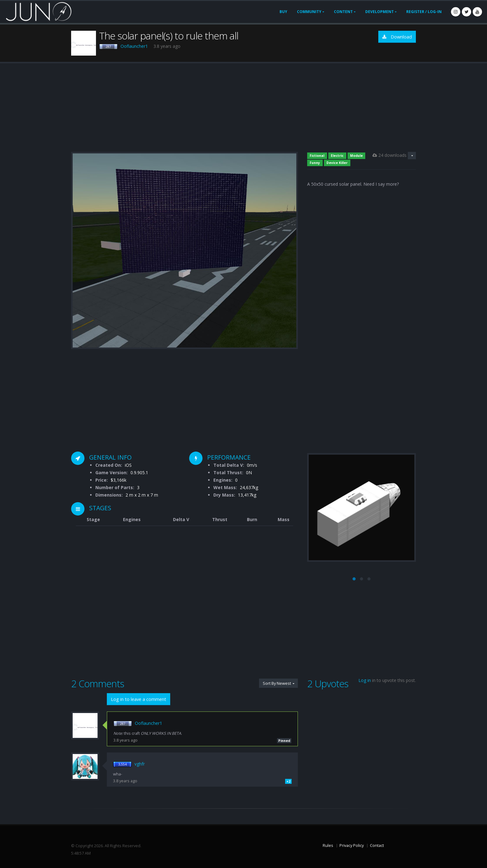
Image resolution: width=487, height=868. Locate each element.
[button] (354, 579)
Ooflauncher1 (134, 46)
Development (380, 12)
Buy (283, 12)
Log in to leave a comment (139, 699)
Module (356, 156)
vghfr (140, 764)
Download (397, 37)
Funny (315, 163)
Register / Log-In (424, 12)
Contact (377, 845)
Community (309, 12)
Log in (365, 680)
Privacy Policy (352, 845)
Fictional (317, 156)
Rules (328, 845)
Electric (337, 156)
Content (343, 12)
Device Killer (337, 163)
